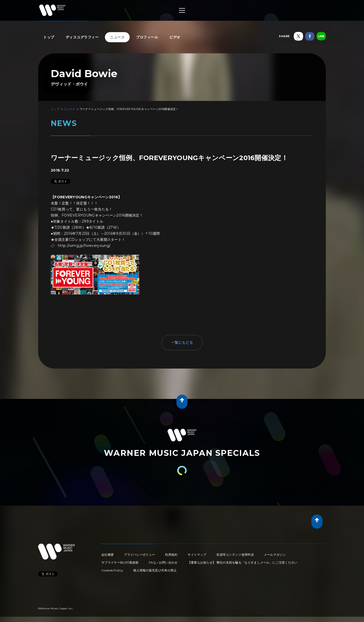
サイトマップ (197, 555)
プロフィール (147, 37)
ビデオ (175, 37)
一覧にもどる (182, 342)
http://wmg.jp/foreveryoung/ (84, 246)
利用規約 (171, 555)
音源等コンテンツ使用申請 (235, 555)
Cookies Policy (112, 570)
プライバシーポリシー (139, 555)
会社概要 (108, 555)
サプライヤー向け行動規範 (120, 562)
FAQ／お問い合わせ (163, 562)
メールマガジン (275, 555)
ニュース (117, 37)
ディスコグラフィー (82, 37)
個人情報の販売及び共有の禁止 (155, 570)
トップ (49, 37)
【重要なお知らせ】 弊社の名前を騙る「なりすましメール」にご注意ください (243, 562)
